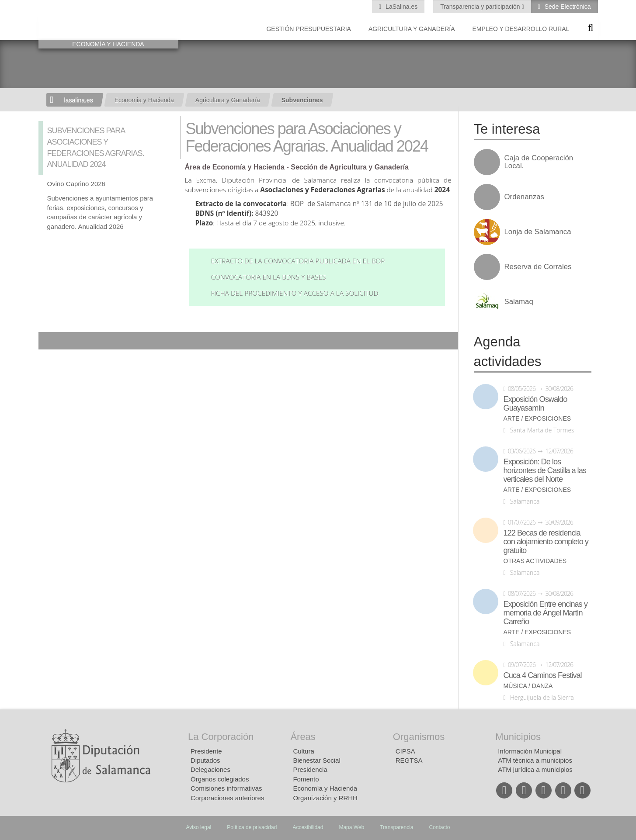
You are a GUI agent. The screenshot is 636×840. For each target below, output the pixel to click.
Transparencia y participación (481, 7)
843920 (267, 213)
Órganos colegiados (220, 779)
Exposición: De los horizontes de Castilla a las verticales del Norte (545, 470)
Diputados (205, 760)
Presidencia (310, 769)
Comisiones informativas (226, 788)
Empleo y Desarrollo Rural (521, 29)
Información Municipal (530, 751)
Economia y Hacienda (144, 100)
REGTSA (409, 760)
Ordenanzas (524, 197)
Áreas (303, 737)
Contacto (440, 827)
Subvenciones (302, 100)
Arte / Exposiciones (537, 419)
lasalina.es (79, 100)
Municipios (518, 737)
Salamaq (519, 302)
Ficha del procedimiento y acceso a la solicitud (294, 293)
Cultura (303, 751)
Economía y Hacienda (325, 788)
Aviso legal (198, 827)
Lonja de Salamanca (538, 232)
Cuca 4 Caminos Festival (543, 675)
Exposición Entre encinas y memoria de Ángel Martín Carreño (546, 613)
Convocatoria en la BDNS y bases (268, 277)
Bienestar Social (316, 760)
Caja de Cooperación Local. (539, 162)
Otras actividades (535, 561)
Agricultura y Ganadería (412, 29)
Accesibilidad (308, 827)
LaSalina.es (401, 7)
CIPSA (405, 751)
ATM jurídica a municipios (535, 769)
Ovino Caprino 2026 (76, 184)
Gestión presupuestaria (308, 29)
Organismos (419, 737)
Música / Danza (528, 686)
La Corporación (221, 737)
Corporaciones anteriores (227, 798)
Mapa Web (351, 827)
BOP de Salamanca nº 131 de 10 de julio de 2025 (367, 204)
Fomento (306, 779)
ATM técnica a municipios (535, 760)
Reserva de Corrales (538, 267)
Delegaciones (210, 769)
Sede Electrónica (567, 7)
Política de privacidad (252, 827)
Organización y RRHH (325, 798)
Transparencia (396, 827)
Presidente (206, 751)
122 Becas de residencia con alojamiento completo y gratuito (546, 542)
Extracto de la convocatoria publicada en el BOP (298, 261)
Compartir (49, 341)
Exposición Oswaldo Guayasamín (535, 404)
